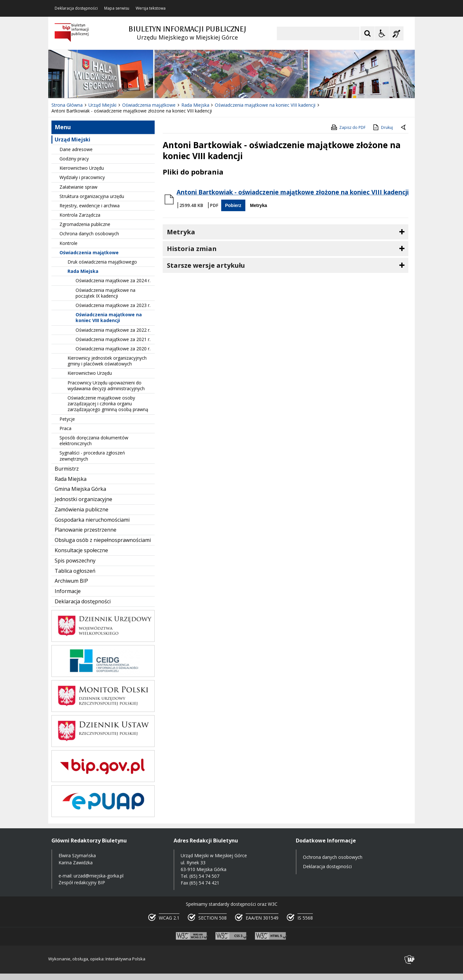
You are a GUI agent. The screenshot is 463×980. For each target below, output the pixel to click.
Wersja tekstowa (151, 8)
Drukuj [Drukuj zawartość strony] (382, 127)
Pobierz (233, 205)
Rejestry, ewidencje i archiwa (90, 206)
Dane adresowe (76, 149)
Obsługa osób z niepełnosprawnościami (103, 540)
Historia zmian (192, 249)
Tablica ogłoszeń (75, 571)
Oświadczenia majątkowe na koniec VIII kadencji (109, 317)
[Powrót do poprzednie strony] (404, 128)
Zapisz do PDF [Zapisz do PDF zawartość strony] (348, 127)
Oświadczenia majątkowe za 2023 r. (113, 305)
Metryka (259, 205)
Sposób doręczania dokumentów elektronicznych (94, 441)
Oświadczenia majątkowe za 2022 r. (113, 330)
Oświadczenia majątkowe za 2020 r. (113, 349)
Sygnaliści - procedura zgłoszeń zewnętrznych (92, 456)
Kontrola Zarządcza (80, 215)
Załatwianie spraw (78, 187)
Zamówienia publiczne (82, 509)
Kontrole (68, 243)
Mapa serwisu (117, 8)
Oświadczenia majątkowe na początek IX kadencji (105, 293)
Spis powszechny (75, 561)
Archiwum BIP (71, 581)
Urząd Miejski (73, 139)
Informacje (68, 591)
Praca (65, 428)
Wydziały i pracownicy (82, 177)
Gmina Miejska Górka (80, 489)
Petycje (67, 419)
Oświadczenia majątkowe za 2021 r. (113, 339)
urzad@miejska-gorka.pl (99, 876)
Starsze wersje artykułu (206, 265)
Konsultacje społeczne (81, 550)
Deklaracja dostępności (76, 8)
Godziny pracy (74, 159)
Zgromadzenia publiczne (85, 224)
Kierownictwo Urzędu (82, 168)
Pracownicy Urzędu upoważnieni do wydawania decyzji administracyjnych (106, 386)
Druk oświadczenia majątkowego (102, 262)
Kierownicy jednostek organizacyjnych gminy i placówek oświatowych (107, 361)
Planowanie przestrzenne (86, 530)
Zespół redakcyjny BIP (82, 882)
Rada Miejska (83, 271)
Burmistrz (67, 469)
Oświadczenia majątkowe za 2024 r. (113, 280)
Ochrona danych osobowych (89, 234)
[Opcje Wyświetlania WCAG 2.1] (382, 33)
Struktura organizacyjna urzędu (92, 196)
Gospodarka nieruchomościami (92, 520)
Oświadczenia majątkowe (89, 252)
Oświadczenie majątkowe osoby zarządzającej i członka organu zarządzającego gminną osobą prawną (108, 404)
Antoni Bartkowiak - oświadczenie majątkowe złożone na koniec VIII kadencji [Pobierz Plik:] (293, 192)
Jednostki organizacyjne (83, 499)
